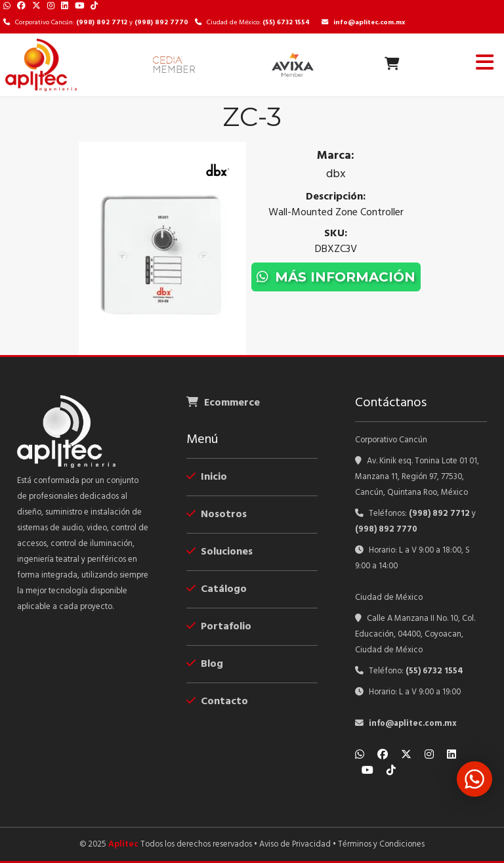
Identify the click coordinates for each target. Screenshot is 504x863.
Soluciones (220, 552)
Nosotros (217, 515)
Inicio (207, 477)
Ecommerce (223, 403)
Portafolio (219, 627)
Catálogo (217, 589)
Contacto (217, 702)
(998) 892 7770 (161, 23)
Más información (336, 277)
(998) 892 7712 (102, 23)
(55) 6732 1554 (286, 23)
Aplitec (123, 844)
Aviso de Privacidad (295, 844)
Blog (205, 664)
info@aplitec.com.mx (363, 23)
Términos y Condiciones (381, 844)
